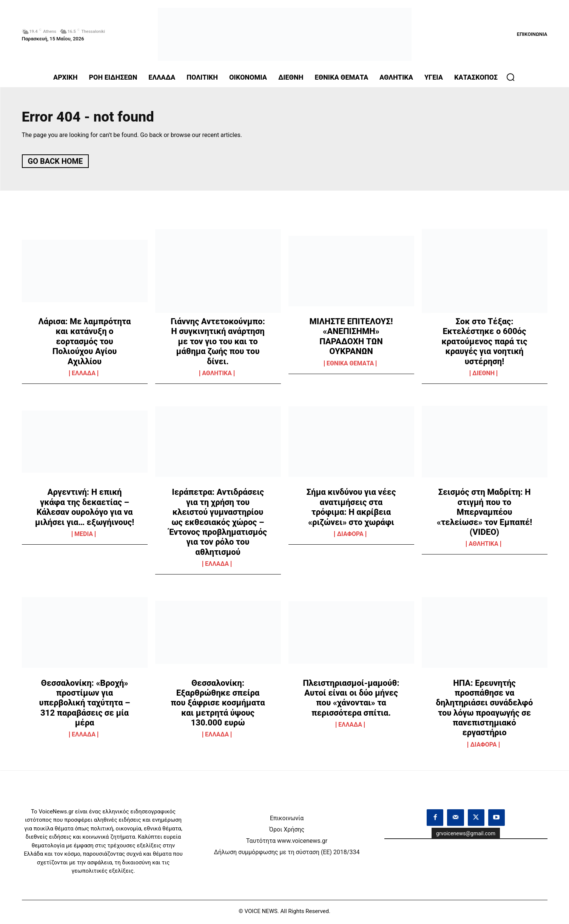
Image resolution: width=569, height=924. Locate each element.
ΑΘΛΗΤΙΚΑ (217, 375)
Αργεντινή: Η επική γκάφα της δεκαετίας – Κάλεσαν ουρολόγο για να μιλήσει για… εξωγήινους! (85, 509)
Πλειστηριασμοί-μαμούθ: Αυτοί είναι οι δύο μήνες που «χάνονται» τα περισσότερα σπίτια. (351, 699)
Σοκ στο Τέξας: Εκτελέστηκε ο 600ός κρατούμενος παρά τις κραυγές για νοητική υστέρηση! (485, 343)
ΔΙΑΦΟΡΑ (350, 536)
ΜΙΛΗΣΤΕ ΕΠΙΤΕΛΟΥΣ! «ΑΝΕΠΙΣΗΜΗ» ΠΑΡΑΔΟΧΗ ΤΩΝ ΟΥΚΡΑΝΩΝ (351, 338)
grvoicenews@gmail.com (466, 835)
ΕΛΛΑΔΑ (84, 375)
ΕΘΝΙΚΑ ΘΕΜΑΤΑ (350, 365)
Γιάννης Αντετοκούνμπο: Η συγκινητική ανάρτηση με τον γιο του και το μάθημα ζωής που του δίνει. (218, 343)
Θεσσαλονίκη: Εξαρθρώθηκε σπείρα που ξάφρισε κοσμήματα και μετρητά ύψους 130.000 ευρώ (218, 705)
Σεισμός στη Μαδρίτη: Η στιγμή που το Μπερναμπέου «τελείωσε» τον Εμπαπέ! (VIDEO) (484, 514)
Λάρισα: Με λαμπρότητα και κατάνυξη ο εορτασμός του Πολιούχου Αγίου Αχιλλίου (85, 343)
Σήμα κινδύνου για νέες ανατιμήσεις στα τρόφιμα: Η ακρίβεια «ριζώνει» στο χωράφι (351, 509)
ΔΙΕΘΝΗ (483, 375)
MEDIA (84, 536)
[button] (510, 77)
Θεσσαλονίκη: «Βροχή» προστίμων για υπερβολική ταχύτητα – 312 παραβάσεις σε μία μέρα (84, 705)
